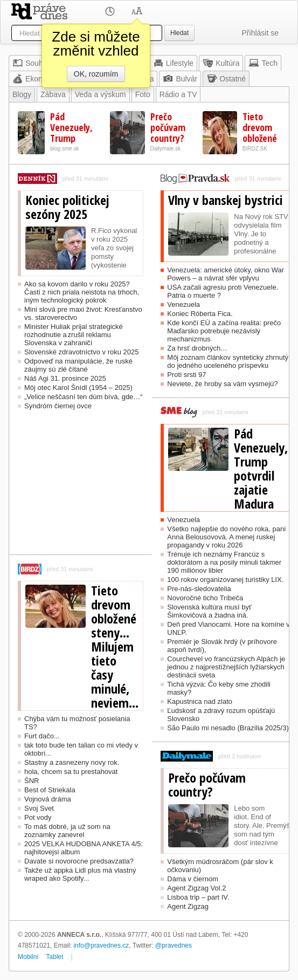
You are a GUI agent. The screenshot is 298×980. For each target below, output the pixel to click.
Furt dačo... (42, 736)
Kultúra (221, 63)
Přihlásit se (260, 33)
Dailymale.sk (166, 149)
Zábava (53, 94)
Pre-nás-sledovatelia (199, 589)
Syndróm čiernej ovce (58, 406)
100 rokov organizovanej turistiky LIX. (225, 580)
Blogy (22, 94)
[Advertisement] (81, 487)
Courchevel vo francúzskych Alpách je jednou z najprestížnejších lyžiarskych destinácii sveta (226, 667)
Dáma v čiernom (193, 879)
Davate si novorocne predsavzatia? (79, 861)
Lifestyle (173, 63)
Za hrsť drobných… (197, 348)
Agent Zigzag (188, 906)
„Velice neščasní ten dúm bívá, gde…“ (84, 397)
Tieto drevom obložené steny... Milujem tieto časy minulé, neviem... (115, 647)
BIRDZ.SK (255, 149)
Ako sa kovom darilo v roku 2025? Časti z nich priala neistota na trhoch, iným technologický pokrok (82, 292)
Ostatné (226, 79)
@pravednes (174, 945)
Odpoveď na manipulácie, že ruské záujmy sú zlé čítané (78, 365)
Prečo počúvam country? (168, 127)
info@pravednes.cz (101, 945)
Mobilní (28, 957)
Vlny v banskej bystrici (226, 200)
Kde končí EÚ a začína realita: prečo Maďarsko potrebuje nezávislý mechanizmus (224, 331)
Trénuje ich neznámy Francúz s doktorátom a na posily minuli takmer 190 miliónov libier (224, 562)
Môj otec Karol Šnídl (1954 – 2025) (78, 388)
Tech (263, 63)
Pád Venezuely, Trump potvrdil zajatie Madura (261, 469)
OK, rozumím (96, 74)
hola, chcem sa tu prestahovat (71, 772)
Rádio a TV (178, 94)
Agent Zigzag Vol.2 (196, 888)
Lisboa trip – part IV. (198, 897)
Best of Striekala (50, 790)
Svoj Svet (39, 808)
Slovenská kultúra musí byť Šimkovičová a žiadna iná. (209, 611)
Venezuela (183, 304)
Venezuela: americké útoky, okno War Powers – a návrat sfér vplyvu (226, 274)
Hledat (179, 33)
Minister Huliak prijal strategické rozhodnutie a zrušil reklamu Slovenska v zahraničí (74, 335)
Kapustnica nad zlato (200, 701)
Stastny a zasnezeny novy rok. (72, 762)
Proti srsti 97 (186, 375)
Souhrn (31, 63)
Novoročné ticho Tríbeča (205, 598)
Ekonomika (37, 79)
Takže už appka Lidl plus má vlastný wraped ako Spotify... (80, 874)
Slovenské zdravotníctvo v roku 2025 (81, 352)
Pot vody (38, 817)
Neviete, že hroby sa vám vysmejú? (222, 384)
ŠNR (32, 781)
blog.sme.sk (64, 149)
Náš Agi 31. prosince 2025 (65, 378)
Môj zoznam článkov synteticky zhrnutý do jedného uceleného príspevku (228, 361)
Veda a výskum (101, 94)
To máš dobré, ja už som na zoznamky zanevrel (67, 831)
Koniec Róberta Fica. (200, 314)
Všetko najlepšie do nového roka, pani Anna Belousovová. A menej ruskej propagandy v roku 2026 (226, 537)
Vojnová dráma (48, 799)
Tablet (55, 957)
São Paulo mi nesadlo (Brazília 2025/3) (228, 728)
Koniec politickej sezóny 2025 (67, 207)
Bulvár (180, 79)
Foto (143, 94)
